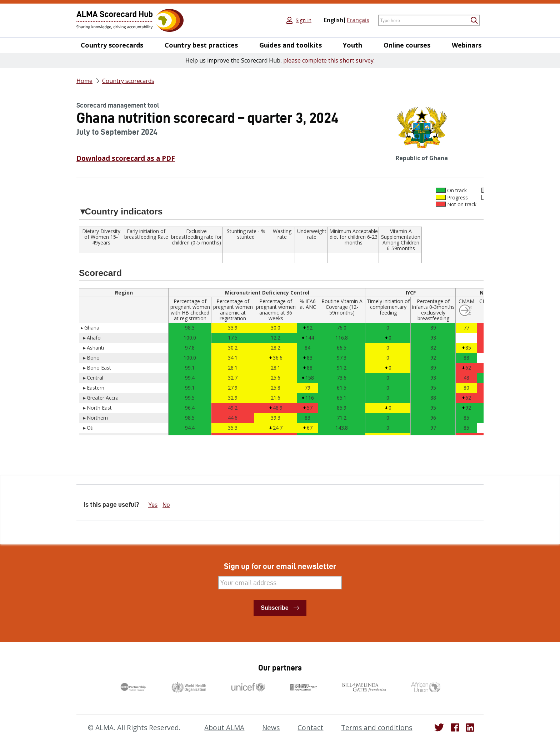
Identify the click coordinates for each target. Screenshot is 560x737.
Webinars (467, 45)
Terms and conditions (377, 728)
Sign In (304, 20)
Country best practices (201, 45)
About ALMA (224, 728)
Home (84, 81)
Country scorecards (112, 45)
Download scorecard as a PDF (126, 158)
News (271, 728)
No (166, 505)
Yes (153, 505)
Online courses (407, 45)
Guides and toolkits (291, 45)
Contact (310, 728)
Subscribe (274, 608)
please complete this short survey (328, 60)
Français (358, 20)
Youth (352, 45)
